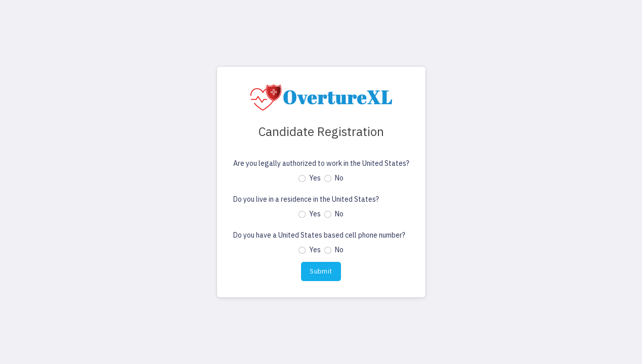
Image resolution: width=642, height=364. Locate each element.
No (339, 178)
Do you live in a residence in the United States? (306, 199)
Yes (315, 178)
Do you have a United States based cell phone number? (319, 235)
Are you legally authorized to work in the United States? (321, 163)
